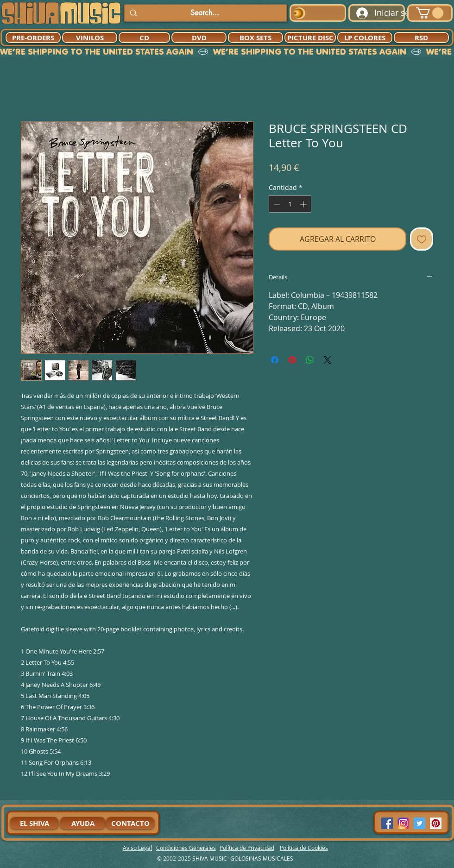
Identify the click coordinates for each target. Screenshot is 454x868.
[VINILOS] (90, 38)
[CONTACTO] (130, 823)
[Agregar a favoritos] (422, 239)
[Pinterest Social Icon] (436, 823)
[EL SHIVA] (34, 823)
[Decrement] (276, 204)
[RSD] (421, 38)
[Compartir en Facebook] (275, 360)
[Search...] (205, 13)
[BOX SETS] (255, 38)
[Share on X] (328, 360)
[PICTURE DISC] (310, 38)
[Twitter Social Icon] (419, 823)
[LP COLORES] (365, 38)
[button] (430, 13)
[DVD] (199, 38)
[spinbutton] (290, 204)
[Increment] (304, 204)
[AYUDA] (83, 823)
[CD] (144, 38)
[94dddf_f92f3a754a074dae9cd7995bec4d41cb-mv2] (403, 823)
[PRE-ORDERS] (33, 38)
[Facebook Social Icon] (387, 823)
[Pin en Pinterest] (292, 360)
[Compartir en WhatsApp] (310, 360)
